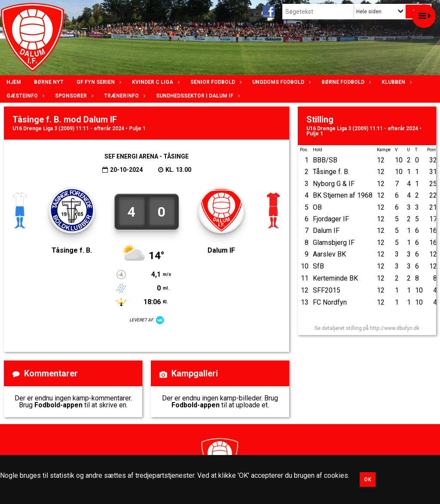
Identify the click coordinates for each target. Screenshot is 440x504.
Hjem (14, 82)
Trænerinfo (124, 96)
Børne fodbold (345, 82)
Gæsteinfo (24, 96)
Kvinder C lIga (155, 82)
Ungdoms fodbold (280, 82)
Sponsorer (73, 96)
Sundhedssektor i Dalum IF (197, 96)
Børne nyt (49, 82)
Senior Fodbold (215, 82)
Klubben (396, 82)
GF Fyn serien (98, 82)
